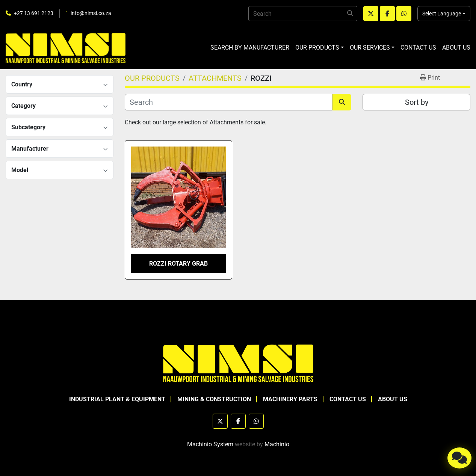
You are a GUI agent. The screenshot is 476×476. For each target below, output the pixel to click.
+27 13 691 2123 (34, 13)
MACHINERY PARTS (290, 399)
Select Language (442, 14)
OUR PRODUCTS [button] (317, 48)
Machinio (277, 444)
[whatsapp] (404, 14)
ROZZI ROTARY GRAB (178, 264)
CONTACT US (418, 48)
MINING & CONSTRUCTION (214, 399)
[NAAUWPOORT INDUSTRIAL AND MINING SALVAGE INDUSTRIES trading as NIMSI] (238, 363)
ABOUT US (456, 48)
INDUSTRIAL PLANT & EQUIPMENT (117, 399)
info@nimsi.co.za (91, 13)
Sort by (417, 102)
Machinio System (210, 444)
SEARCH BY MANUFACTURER (250, 48)
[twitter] (371, 14)
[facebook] (387, 14)
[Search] (303, 14)
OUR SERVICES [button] (370, 48)
